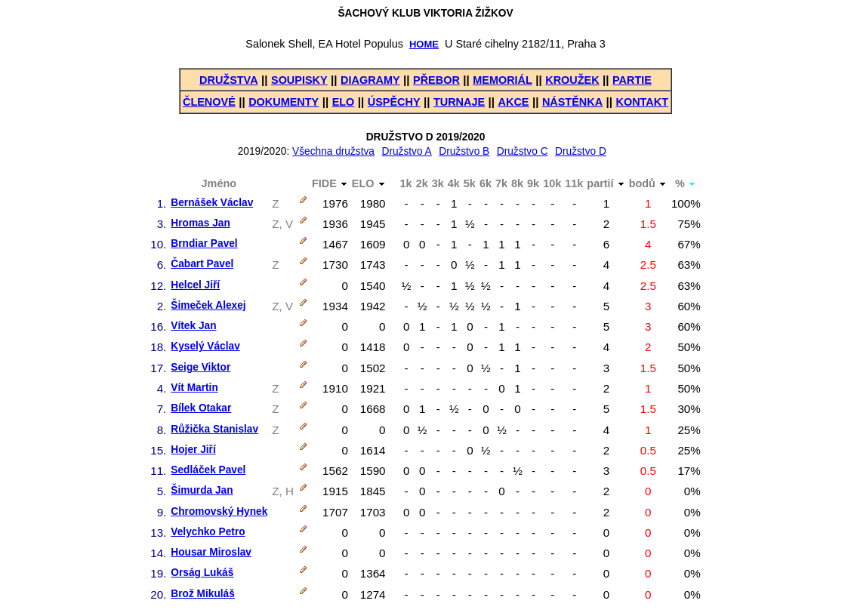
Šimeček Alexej (208, 305)
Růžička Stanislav (214, 429)
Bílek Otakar (201, 408)
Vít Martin (194, 388)
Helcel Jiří (195, 285)
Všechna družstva (333, 151)
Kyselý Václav (205, 346)
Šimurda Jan (202, 490)
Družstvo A (406, 151)
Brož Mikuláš (203, 594)
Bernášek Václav (212, 203)
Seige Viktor (200, 367)
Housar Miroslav (211, 552)
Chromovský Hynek (219, 511)
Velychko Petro (208, 532)
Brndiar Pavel (204, 243)
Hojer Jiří (193, 450)
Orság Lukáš (202, 573)
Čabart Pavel (202, 264)
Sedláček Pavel (208, 470)
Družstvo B (464, 151)
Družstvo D (581, 151)
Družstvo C (523, 151)
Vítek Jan (193, 326)
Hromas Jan (200, 223)
